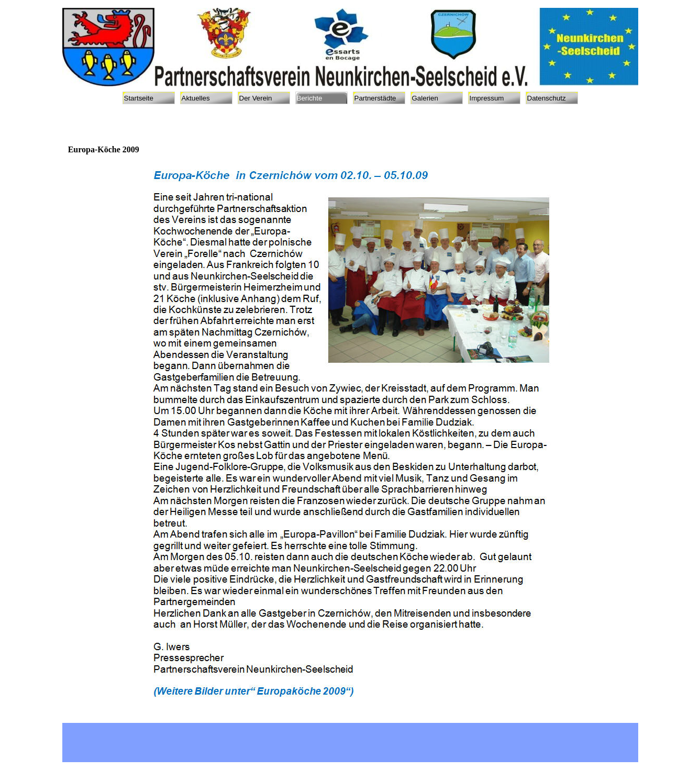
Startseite (139, 98)
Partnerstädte (375, 98)
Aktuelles (196, 98)
